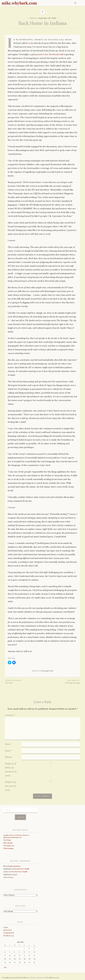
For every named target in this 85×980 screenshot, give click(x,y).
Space (15, 875)
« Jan (5, 967)
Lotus (30, 43)
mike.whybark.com (19, 3)
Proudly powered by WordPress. (16, 978)
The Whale (7, 840)
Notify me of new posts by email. (11, 786)
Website (8, 757)
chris (5, 877)
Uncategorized (47, 671)
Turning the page (61, 682)
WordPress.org (9, 936)
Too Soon (24, 682)
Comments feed (9, 933)
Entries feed (7, 930)
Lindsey (6, 872)
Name (8, 744)
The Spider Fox (9, 846)
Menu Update (8, 843)
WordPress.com (52, 978)
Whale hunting (8, 848)
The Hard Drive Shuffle (21, 869)
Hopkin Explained (14, 866)
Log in (6, 927)
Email (9, 751)
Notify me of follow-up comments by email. (11, 770)
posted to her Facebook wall (49, 54)
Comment (10, 715)
